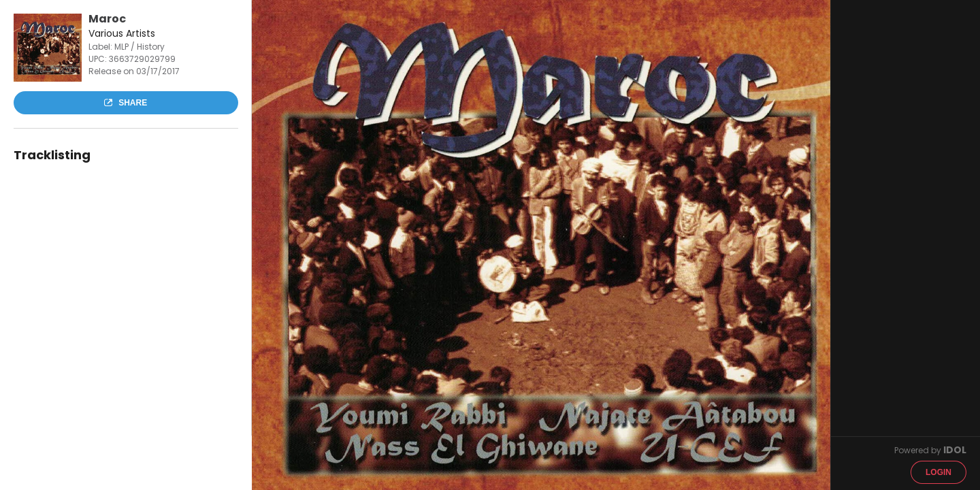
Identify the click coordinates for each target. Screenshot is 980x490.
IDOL (955, 450)
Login (938, 472)
